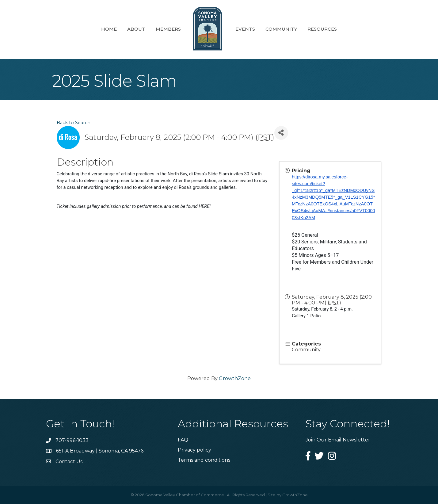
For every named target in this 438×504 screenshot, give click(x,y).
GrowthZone (235, 378)
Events (245, 29)
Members (168, 29)
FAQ (183, 440)
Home (109, 29)
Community (281, 29)
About (136, 29)
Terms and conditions (204, 460)
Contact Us (69, 462)
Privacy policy (194, 450)
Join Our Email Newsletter (338, 440)
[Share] (281, 133)
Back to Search (74, 123)
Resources (322, 29)
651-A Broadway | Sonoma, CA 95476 (100, 451)
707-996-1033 (72, 440)
